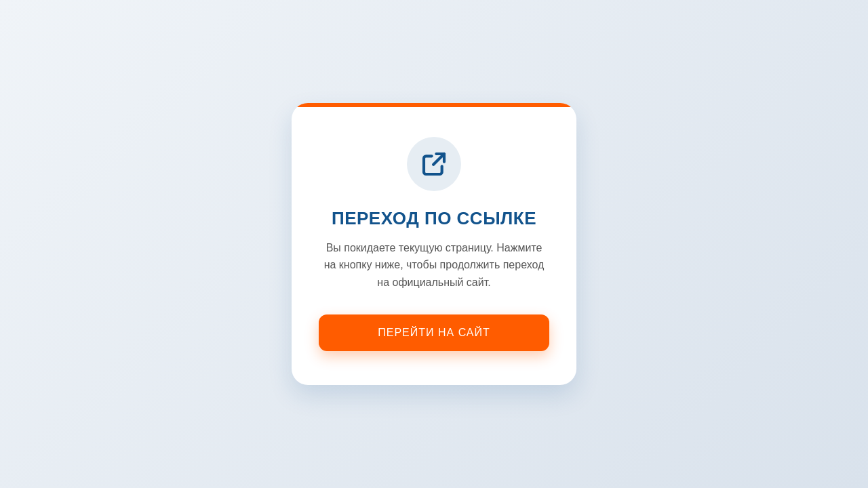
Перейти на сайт (434, 332)
